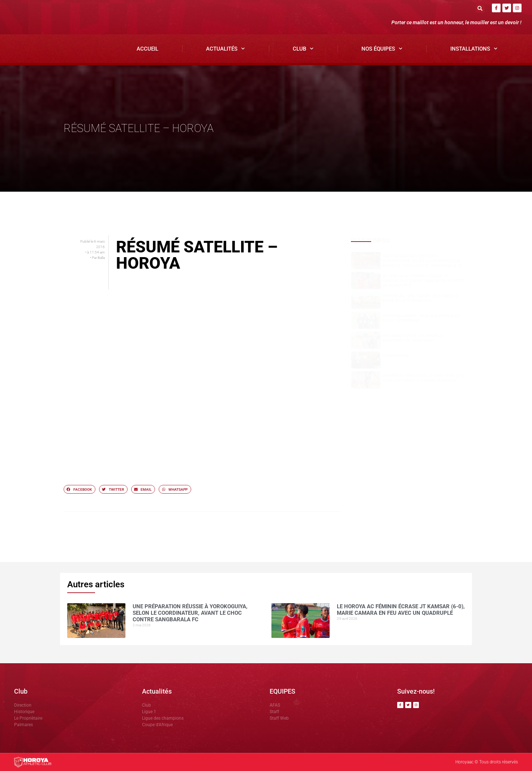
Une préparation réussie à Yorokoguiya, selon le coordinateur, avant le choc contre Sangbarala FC (422, 261)
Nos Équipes (382, 49)
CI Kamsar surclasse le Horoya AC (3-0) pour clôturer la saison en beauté (423, 378)
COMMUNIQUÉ (396, 356)
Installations (474, 49)
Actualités (226, 49)
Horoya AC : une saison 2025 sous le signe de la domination (420, 298)
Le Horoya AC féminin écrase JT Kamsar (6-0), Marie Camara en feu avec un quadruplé (423, 281)
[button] (480, 8)
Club (303, 49)
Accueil (147, 49)
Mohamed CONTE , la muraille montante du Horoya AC (413, 338)
